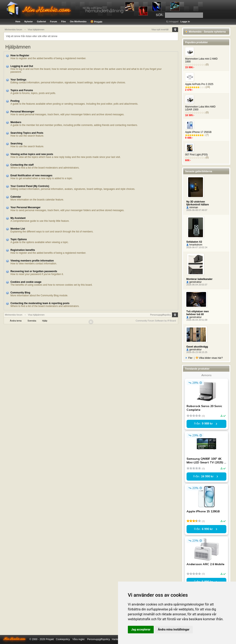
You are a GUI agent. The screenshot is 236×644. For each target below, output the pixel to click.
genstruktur (194, 282)
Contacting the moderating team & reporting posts (40, 303)
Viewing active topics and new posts (32, 154)
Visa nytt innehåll (160, 29)
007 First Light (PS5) (196, 155)
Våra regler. (79, 639)
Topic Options (19, 239)
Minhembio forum (14, 315)
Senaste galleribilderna (199, 171)
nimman (192, 207)
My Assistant (18, 218)
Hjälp (45, 321)
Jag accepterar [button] (141, 629)
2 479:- (189, 90)
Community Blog (20, 293)
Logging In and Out (22, 66)
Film (64, 22)
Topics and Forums (22, 90)
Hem (18, 22)
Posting (15, 101)
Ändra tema (16, 321)
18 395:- (190, 115)
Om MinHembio (78, 22)
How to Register (20, 55)
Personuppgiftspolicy (160, 315)
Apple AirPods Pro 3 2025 (199, 84)
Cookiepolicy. (63, 639)
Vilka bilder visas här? (209, 358)
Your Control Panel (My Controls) (30, 186)
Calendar (16, 197)
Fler (189, 358)
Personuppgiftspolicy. (99, 639)
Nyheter (29, 22)
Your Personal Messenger (26, 207)
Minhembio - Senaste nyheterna (205, 32)
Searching (16, 144)
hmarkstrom (194, 245)
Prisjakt (96, 22)
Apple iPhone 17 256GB (198, 132)
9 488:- (189, 138)
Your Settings (18, 80)
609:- (188, 160)
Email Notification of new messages (31, 175)
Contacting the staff (22, 165)
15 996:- (190, 67)
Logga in (185, 22)
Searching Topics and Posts (27, 133)
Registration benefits (23, 250)
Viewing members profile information (32, 261)
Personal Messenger (22, 112)
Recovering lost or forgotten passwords (34, 271)
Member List (18, 229)
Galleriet (41, 22)
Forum (54, 22)
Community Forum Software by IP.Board (156, 321)
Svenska (32, 321)
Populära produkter (196, 42)
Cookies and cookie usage (26, 282)
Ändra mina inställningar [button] (174, 629)
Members (16, 122)
